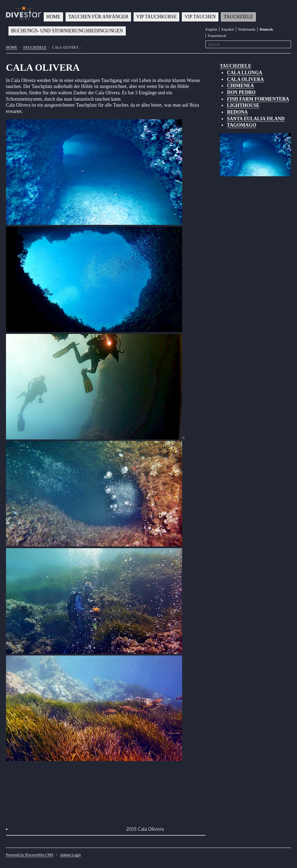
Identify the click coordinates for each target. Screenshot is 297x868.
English (211, 29)
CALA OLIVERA (245, 79)
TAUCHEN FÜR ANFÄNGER (98, 17)
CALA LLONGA (245, 73)
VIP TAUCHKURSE (157, 17)
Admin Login (70, 855)
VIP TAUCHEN (200, 17)
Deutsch (266, 29)
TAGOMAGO (242, 125)
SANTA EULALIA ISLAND (256, 119)
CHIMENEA (240, 86)
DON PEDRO (241, 92)
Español (227, 29)
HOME (53, 17)
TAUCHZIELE (238, 17)
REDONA (237, 112)
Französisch (217, 36)
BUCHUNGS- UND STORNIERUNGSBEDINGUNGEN (67, 31)
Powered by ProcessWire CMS (30, 855)
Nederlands (247, 29)
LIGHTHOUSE (243, 105)
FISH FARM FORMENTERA (258, 99)
